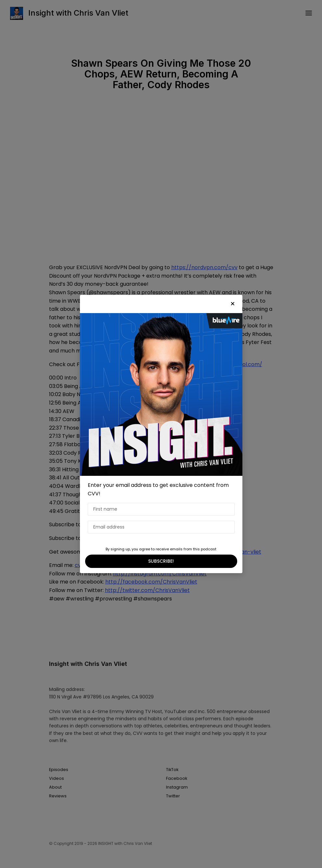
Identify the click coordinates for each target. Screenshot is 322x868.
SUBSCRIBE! (161, 561)
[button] (233, 304)
